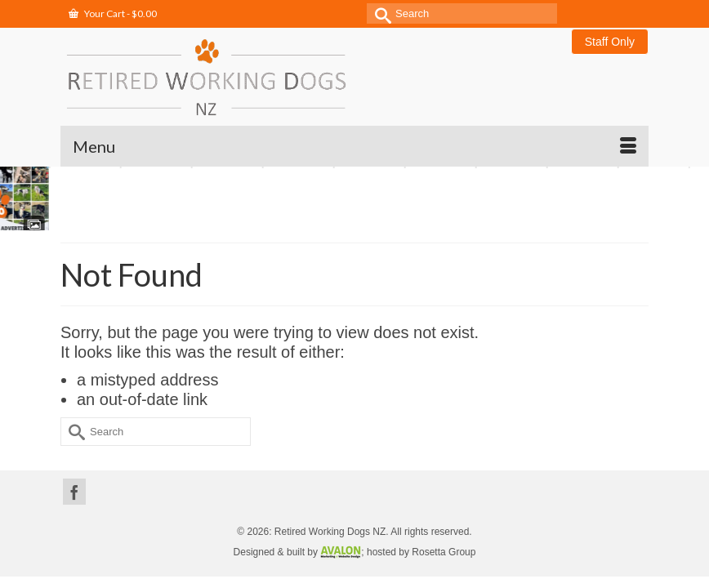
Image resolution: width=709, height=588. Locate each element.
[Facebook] (74, 492)
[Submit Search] (379, 13)
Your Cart (113, 13)
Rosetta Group (444, 552)
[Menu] (354, 146)
